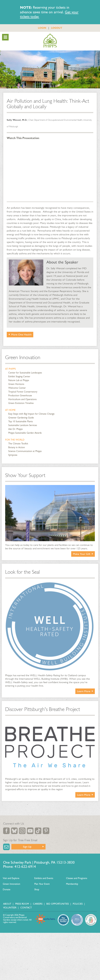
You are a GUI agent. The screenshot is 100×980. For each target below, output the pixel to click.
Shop (37, 889)
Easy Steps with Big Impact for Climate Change (31, 414)
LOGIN (42, 28)
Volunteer (10, 908)
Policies (78, 904)
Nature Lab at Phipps (19, 380)
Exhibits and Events (44, 878)
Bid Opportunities (58, 904)
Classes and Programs (77, 878)
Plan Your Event (42, 884)
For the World (15, 440)
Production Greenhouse (20, 396)
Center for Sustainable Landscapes (25, 373)
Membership (72, 884)
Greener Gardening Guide (21, 418)
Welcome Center (17, 388)
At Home (10, 410)
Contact (26, 908)
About (7, 904)
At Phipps (10, 369)
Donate (7, 889)
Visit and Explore (11, 878)
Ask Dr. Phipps (15, 429)
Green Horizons (16, 384)
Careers (38, 904)
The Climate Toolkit (18, 444)
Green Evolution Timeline (21, 403)
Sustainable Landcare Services (23, 425)
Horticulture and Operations (22, 399)
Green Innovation (23, 357)
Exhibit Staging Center (19, 376)
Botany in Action (17, 447)
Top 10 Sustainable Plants (21, 421)
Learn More (84, 691)
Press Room (22, 904)
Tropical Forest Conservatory (23, 392)
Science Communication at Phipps (25, 451)
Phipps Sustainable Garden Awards (25, 433)
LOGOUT (57, 28)
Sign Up (27, 847)
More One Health (21, 334)
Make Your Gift (82, 554)
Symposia (13, 455)
